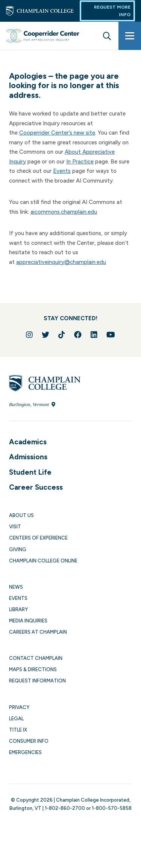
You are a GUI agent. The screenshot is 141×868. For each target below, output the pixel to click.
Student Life (30, 472)
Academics (28, 442)
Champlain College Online (43, 561)
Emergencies (25, 752)
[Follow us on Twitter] (45, 335)
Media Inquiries (28, 621)
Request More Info (112, 11)
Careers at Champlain (38, 632)
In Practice (80, 162)
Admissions (28, 457)
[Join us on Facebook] (78, 335)
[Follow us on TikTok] (62, 335)
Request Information (37, 681)
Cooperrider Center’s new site (57, 133)
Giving (18, 549)
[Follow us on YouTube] (111, 335)
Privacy (19, 707)
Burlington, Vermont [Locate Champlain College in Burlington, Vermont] (32, 404)
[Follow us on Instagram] (29, 335)
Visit (15, 527)
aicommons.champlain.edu (64, 212)
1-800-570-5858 (112, 808)
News (16, 587)
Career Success (36, 487)
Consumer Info (29, 741)
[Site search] (107, 36)
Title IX (18, 730)
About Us (21, 515)
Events (62, 171)
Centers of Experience (38, 538)
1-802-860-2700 (65, 808)
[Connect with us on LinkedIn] (94, 335)
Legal (16, 719)
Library (18, 609)
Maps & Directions (33, 669)
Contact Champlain (36, 658)
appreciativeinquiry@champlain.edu (61, 262)
